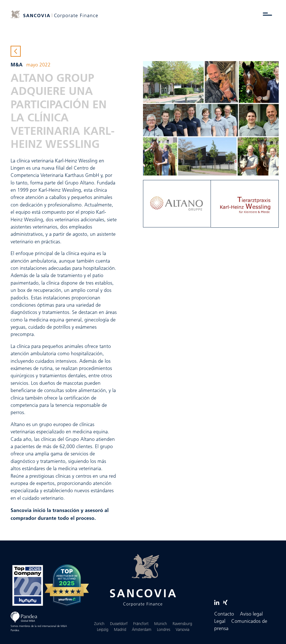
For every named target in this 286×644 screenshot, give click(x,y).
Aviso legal (251, 614)
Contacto (224, 614)
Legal (220, 622)
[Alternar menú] (267, 14)
